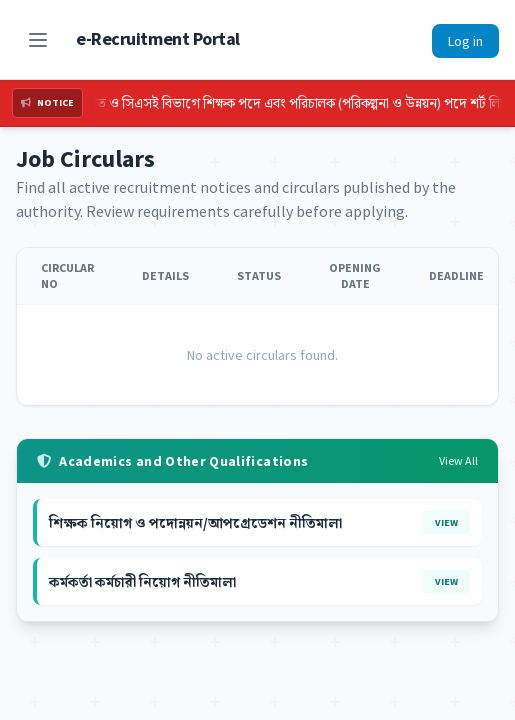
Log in (465, 41)
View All (458, 460)
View (446, 522)
